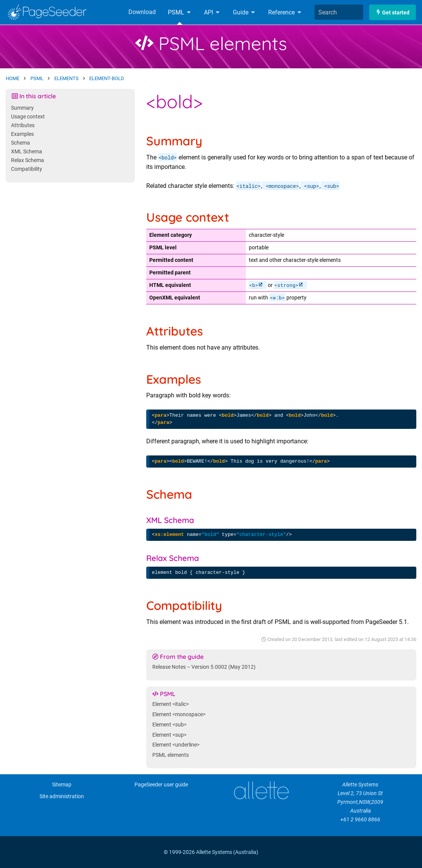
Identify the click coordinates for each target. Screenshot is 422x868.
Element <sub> (169, 725)
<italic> (248, 186)
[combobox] (339, 12)
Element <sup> (169, 735)
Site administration (62, 796)
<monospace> (282, 186)
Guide (244, 12)
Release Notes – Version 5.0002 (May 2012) (204, 667)
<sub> (332, 186)
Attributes (23, 125)
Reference (285, 12)
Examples (22, 134)
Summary (22, 108)
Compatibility (27, 169)
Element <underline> (176, 745)
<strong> (286, 285)
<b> (254, 285)
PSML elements (211, 43)
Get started (393, 12)
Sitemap (62, 785)
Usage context (28, 117)
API (212, 12)
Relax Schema (28, 160)
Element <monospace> (179, 714)
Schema (21, 143)
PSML (180, 12)
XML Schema (27, 152)
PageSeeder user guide (161, 785)
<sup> (311, 186)
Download (142, 12)
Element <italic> (171, 704)
